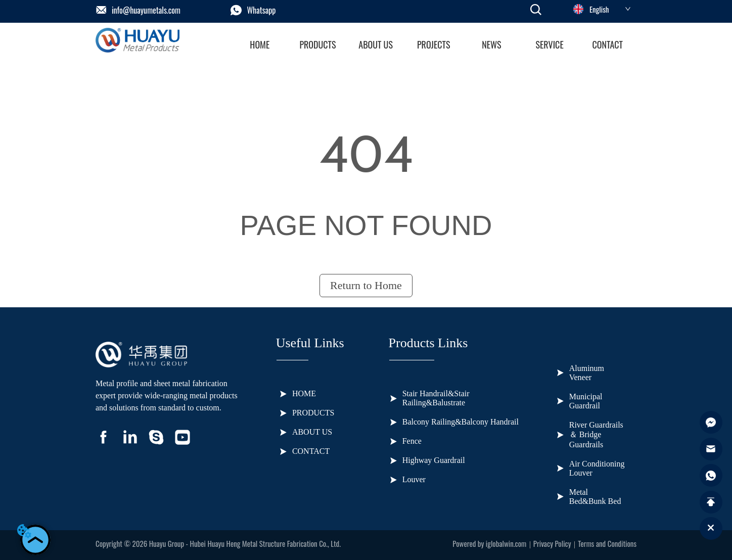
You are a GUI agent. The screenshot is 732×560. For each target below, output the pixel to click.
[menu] (433, 44)
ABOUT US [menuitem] (376, 44)
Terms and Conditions (607, 543)
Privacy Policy (552, 543)
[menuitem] (318, 44)
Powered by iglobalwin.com (489, 543)
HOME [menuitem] (260, 44)
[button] (317, 44)
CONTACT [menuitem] (607, 44)
